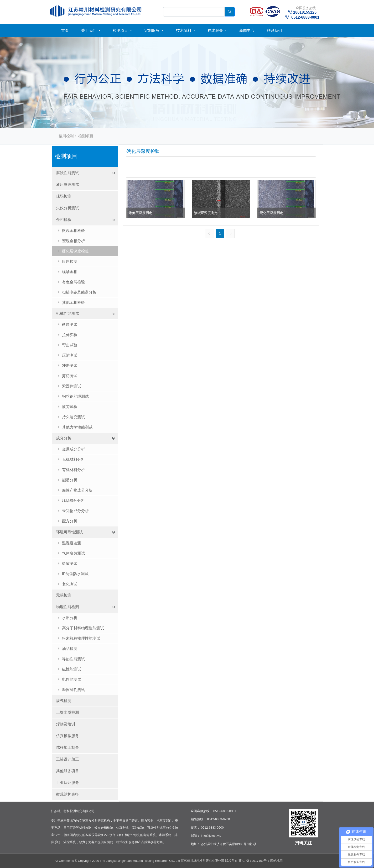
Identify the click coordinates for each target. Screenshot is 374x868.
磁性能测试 (72, 669)
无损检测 (64, 595)
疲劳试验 (70, 407)
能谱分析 (70, 480)
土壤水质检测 (68, 712)
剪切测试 (70, 376)
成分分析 (64, 438)
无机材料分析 (73, 459)
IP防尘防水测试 (75, 574)
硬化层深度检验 (75, 251)
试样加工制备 (68, 747)
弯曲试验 (70, 345)
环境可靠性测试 (69, 532)
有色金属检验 (73, 282)
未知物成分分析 (75, 511)
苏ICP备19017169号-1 (255, 861)
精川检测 (66, 136)
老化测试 (70, 584)
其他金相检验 (73, 303)
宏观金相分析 (73, 241)
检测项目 (121, 30)
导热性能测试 (73, 659)
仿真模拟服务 (68, 736)
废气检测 (64, 701)
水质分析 (70, 618)
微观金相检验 (73, 231)
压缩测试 (70, 355)
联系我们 (275, 30)
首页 (65, 30)
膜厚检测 (70, 261)
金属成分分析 (73, 449)
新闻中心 (247, 30)
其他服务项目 (68, 771)
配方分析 (70, 521)
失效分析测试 (68, 208)
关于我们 (89, 30)
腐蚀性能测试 (68, 173)
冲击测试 (70, 366)
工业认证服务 (68, 783)
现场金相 (70, 272)
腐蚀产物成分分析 (77, 490)
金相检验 (64, 220)
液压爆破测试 (68, 185)
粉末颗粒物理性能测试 (81, 638)
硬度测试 (70, 324)
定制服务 (152, 30)
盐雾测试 (70, 564)
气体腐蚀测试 (73, 553)
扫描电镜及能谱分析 (79, 292)
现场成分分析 (73, 501)
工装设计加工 (68, 759)
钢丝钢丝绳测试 (75, 396)
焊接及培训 (66, 724)
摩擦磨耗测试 (73, 690)
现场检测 (64, 196)
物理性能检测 (68, 607)
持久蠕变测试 (73, 417)
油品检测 (70, 649)
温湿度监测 (72, 543)
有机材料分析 (73, 470)
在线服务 (216, 30)
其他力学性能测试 (77, 427)
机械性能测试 (68, 313)
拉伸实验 (70, 335)
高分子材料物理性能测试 (83, 628)
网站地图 (276, 861)
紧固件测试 (72, 386)
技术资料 (184, 30)
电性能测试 (72, 679)
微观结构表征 (68, 794)
